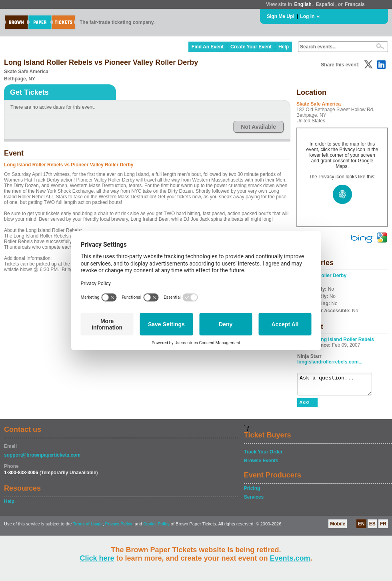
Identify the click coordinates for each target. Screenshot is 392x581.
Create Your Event (251, 47)
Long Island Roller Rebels (345, 339)
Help (284, 47)
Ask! (304, 406)
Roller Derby (332, 276)
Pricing (252, 492)
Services (254, 501)
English (303, 4)
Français (355, 4)
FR (383, 527)
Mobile (338, 527)
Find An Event (208, 47)
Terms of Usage (88, 528)
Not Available (258, 127)
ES (372, 527)
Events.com (290, 558)
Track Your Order (263, 455)
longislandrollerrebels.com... (330, 362)
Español (325, 4)
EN (361, 527)
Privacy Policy (119, 528)
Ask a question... (339, 386)
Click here (97, 558)
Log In (307, 16)
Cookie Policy (156, 528)
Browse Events (261, 464)
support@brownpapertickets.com (42, 459)
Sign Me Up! (281, 16)
